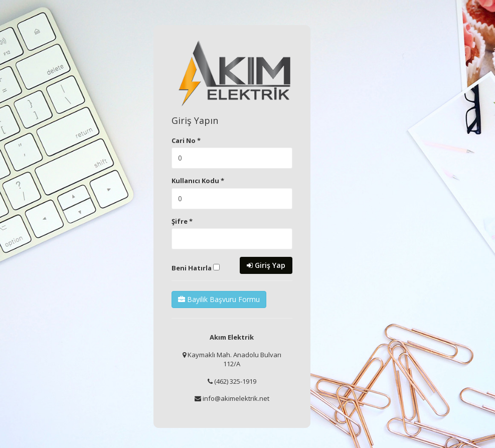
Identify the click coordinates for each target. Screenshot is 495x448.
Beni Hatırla (196, 268)
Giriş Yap (266, 265)
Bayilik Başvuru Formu (219, 299)
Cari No (186, 140)
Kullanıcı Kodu (198, 181)
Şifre (182, 221)
